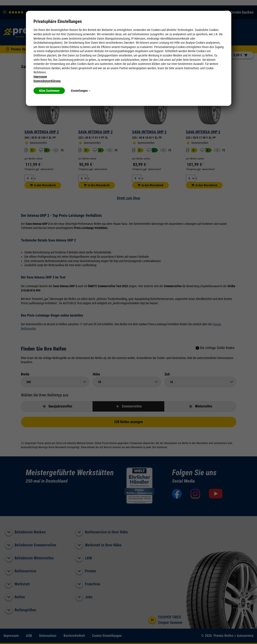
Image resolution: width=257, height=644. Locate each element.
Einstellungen (81, 91)
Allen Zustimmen (49, 91)
